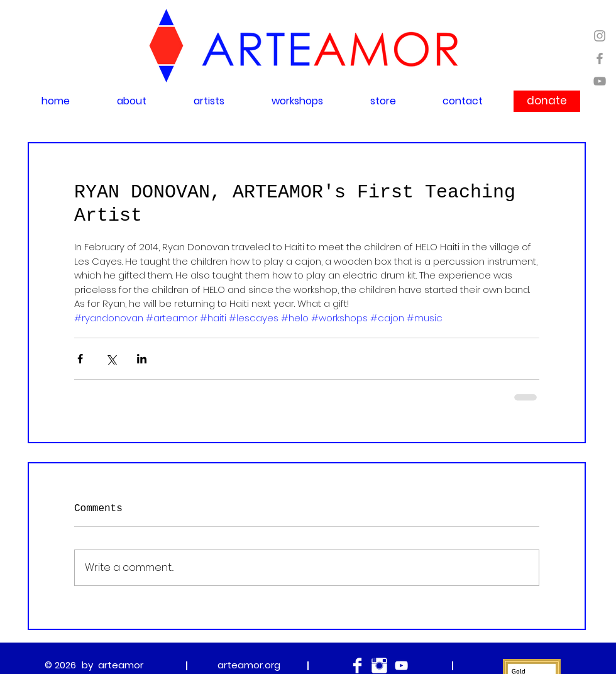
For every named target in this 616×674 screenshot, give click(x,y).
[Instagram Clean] (379, 666)
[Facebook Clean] (357, 666)
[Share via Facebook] (80, 359)
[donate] (547, 101)
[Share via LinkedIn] (142, 359)
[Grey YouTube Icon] (600, 81)
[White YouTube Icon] (401, 666)
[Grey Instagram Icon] (600, 36)
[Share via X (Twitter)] (111, 359)
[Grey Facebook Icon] (600, 58)
